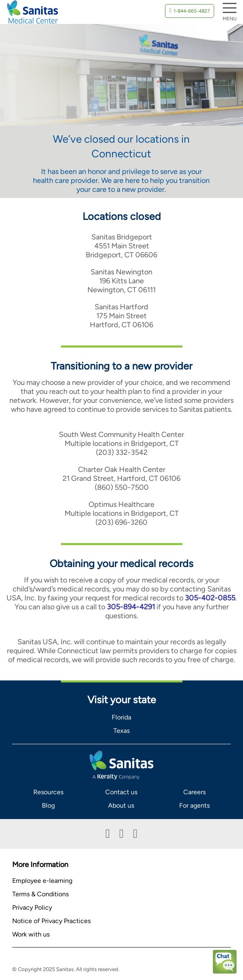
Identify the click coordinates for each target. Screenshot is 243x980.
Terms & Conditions (40, 894)
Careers (194, 792)
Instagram (135, 834)
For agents (194, 805)
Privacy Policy (32, 907)
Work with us (31, 934)
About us (121, 805)
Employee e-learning (42, 881)
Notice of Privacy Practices (51, 921)
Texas (121, 731)
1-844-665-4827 (192, 11)
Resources (48, 792)
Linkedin (122, 834)
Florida (121, 717)
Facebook (108, 834)
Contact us (121, 792)
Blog (48, 805)
